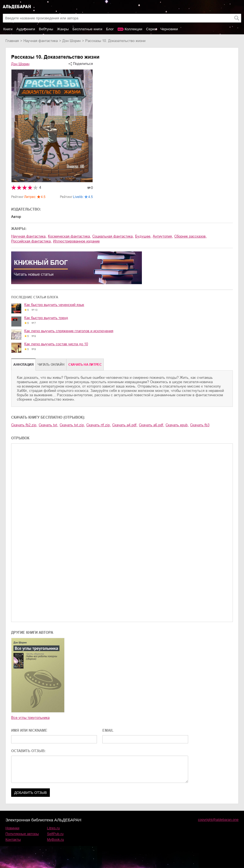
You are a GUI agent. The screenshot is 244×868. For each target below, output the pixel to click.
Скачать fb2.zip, (24, 425)
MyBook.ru (56, 840)
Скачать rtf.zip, (99, 425)
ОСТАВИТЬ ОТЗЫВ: (28, 751)
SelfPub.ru (55, 834)
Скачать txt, (48, 425)
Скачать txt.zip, (72, 425)
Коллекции (134, 29)
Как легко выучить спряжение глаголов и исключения (69, 331)
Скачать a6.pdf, (152, 425)
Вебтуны (46, 29)
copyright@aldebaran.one (218, 820)
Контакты (13, 840)
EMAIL (108, 730)
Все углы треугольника (30, 718)
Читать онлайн (51, 365)
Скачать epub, (177, 425)
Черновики (169, 29)
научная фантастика (41, 41)
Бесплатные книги (87, 29)
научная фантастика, (29, 236)
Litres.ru (54, 828)
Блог (110, 29)
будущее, (143, 236)
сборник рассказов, (190, 236)
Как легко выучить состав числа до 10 (56, 344)
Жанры (63, 29)
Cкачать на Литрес (85, 365)
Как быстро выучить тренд (46, 318)
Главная (12, 41)
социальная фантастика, (113, 236)
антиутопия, (163, 236)
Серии (151, 29)
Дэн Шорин (71, 41)
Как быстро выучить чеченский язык (54, 305)
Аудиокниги (26, 29)
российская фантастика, (31, 241)
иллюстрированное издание (76, 241)
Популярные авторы (22, 834)
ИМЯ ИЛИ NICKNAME (29, 730)
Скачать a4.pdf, (125, 425)
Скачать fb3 (200, 425)
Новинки (12, 828)
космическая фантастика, (69, 236)
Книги (8, 29)
